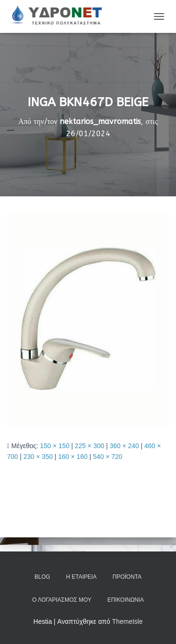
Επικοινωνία (126, 600)
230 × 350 (38, 457)
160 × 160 (73, 457)
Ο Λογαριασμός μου (61, 600)
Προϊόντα (127, 577)
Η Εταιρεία (81, 577)
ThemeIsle (127, 621)
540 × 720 (108, 457)
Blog (42, 577)
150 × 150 (55, 446)
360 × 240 (124, 446)
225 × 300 (89, 446)
